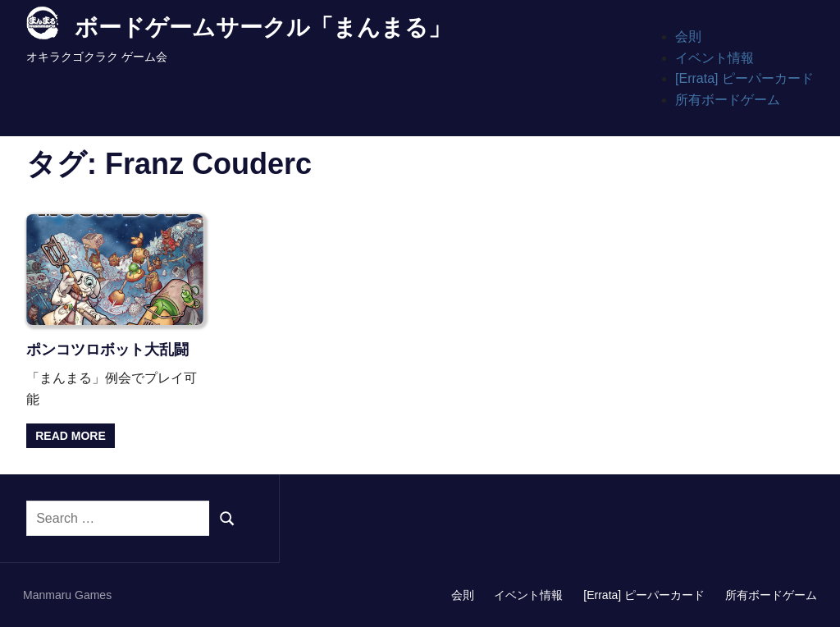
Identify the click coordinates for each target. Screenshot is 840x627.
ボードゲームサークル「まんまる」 (263, 27)
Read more (71, 436)
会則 (688, 37)
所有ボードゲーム (728, 100)
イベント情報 (714, 58)
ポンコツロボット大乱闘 (107, 350)
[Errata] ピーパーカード (744, 78)
